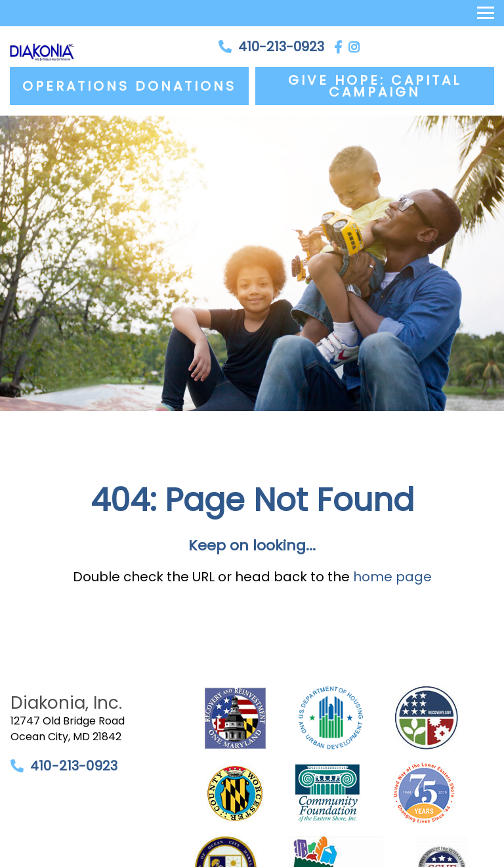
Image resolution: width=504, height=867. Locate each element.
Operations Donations (129, 86)
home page (392, 577)
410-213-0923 (281, 47)
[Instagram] (354, 47)
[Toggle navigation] (486, 13)
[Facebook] (338, 47)
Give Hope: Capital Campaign (375, 86)
